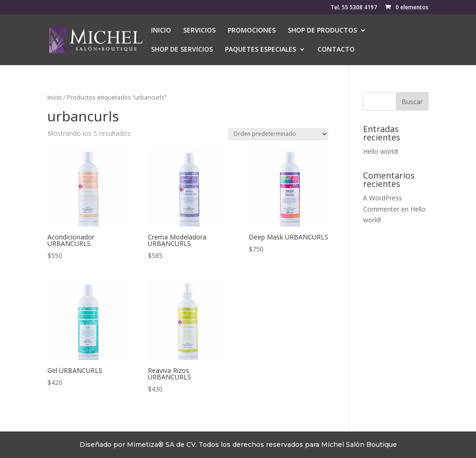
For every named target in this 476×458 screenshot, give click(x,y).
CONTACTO (336, 50)
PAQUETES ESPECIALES (261, 50)
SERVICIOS (199, 31)
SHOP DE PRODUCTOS (322, 31)
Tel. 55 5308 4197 (354, 8)
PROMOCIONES (252, 31)
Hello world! (381, 151)
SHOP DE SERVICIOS (182, 50)
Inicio (55, 97)
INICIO (161, 31)
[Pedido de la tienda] (278, 134)
